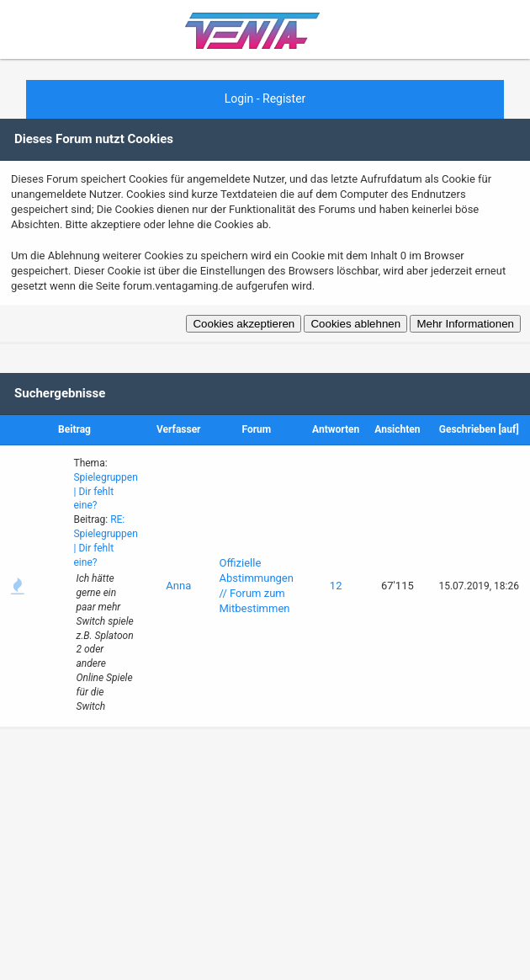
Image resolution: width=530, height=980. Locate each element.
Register (284, 99)
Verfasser (179, 429)
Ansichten (397, 429)
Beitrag (74, 429)
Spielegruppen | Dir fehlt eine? (105, 492)
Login (239, 99)
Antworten (336, 429)
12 (336, 586)
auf (509, 429)
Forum (256, 429)
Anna (178, 586)
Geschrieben (468, 429)
